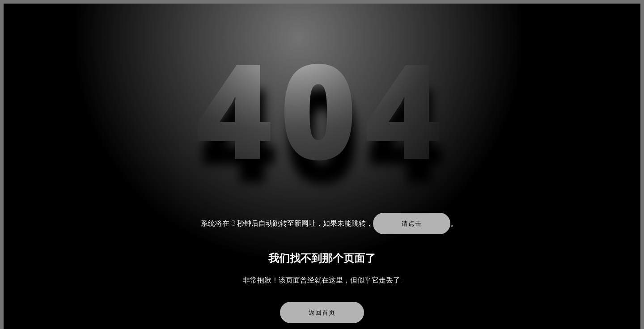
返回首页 (322, 312)
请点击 (411, 224)
